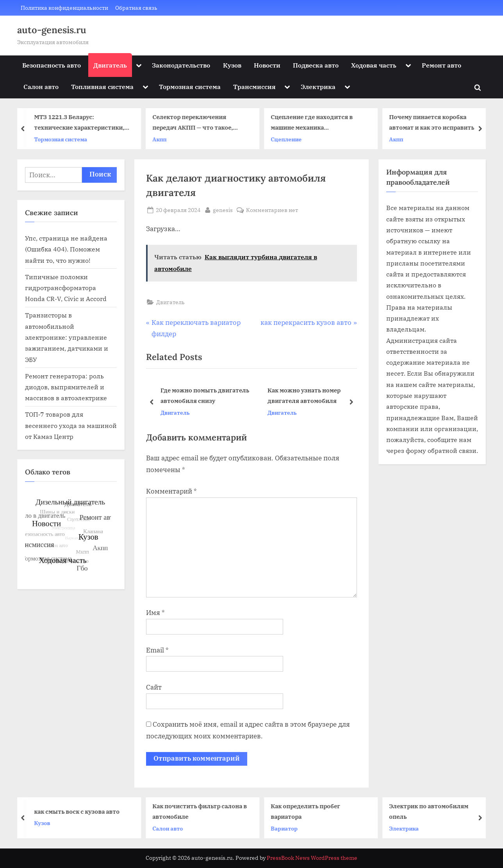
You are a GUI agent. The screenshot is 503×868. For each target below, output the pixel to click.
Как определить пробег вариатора (309, 811)
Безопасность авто (52, 65)
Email (157, 650)
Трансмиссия (254, 86)
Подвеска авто (316, 65)
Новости (267, 65)
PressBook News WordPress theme (312, 858)
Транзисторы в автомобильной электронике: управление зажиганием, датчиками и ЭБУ (67, 337)
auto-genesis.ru (52, 30)
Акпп (162, 139)
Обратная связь (136, 8)
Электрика (318, 86)
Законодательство (181, 65)
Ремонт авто (441, 65)
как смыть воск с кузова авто (80, 811)
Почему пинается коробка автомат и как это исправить (435, 122)
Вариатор (288, 828)
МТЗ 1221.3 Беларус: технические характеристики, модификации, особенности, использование (82, 123)
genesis (223, 209)
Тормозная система (190, 86)
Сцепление (289, 139)
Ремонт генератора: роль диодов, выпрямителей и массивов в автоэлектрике (66, 387)
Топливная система (102, 86)
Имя (155, 613)
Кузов (232, 65)
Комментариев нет (272, 210)
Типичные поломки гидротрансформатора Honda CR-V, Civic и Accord (66, 288)
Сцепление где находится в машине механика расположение (315, 123)
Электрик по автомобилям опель (432, 811)
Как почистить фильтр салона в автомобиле (203, 811)
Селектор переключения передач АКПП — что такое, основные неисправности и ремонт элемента (196, 123)
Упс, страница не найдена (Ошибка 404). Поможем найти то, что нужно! (66, 249)
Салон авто (41, 86)
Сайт (154, 687)
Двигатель (110, 65)
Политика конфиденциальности (64, 8)
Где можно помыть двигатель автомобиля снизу (205, 395)
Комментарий (171, 491)
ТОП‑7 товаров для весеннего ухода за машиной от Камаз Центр (71, 425)
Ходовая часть (374, 65)
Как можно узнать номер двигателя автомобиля (304, 395)
